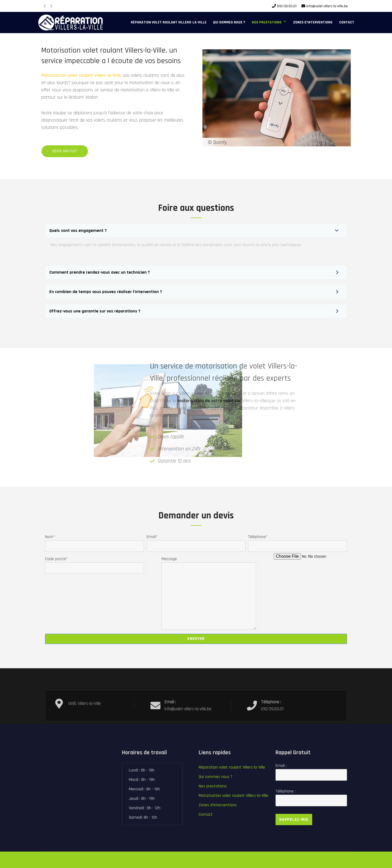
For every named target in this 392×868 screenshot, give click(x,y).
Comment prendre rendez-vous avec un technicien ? (100, 272)
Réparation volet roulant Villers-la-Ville (169, 22)
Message (209, 562)
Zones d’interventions (313, 22)
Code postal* (94, 564)
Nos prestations (267, 22)
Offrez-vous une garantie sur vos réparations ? (95, 311)
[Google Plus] (51, 6)
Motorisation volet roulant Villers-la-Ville (64, 75)
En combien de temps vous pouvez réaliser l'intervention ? (106, 292)
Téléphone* (298, 541)
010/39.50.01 (287, 6)
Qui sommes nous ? (229, 22)
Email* (196, 541)
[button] (196, 231)
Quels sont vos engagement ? (78, 231)
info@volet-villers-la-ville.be (327, 6)
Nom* (94, 541)
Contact (347, 22)
